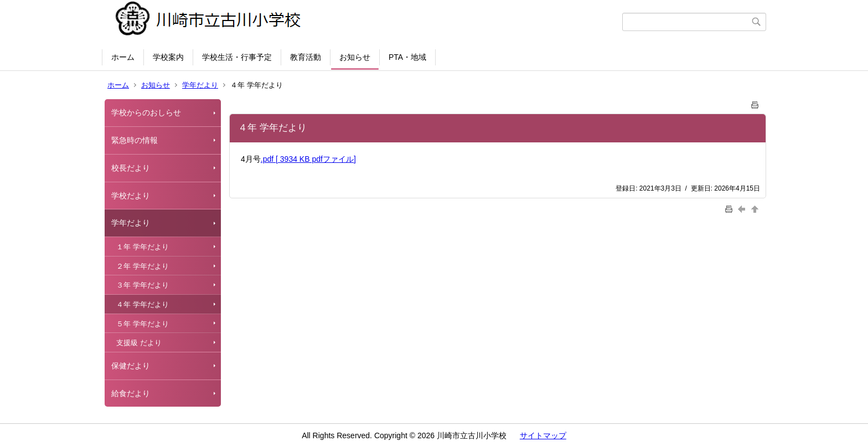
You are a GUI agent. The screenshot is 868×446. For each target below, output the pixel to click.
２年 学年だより (143, 266)
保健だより (131, 366)
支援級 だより (139, 343)
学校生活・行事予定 (237, 57)
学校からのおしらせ (146, 112)
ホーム (123, 57)
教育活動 (306, 57)
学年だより (200, 85)
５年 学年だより (143, 324)
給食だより (131, 393)
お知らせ (355, 57)
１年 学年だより (143, 247)
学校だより (131, 196)
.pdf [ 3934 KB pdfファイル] (308, 159)
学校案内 (168, 57)
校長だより (131, 168)
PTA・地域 (407, 57)
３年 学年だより (143, 285)
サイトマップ (543, 435)
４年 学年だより (143, 304)
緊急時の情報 (135, 140)
